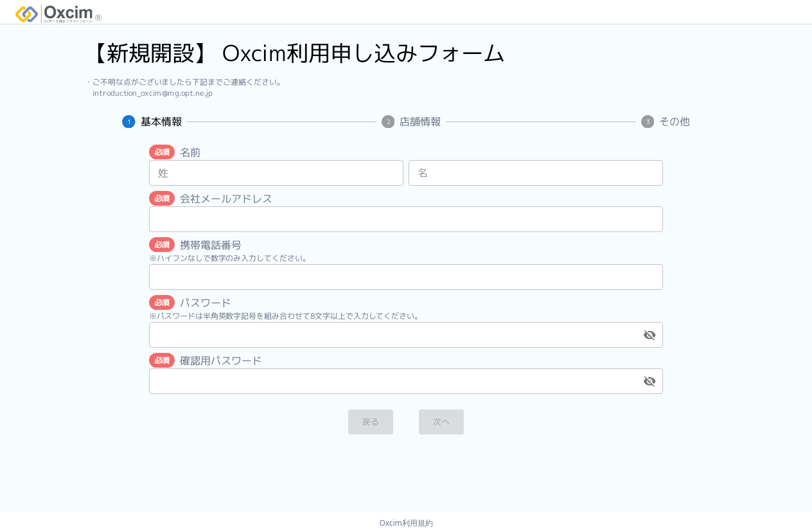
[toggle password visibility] (650, 335)
